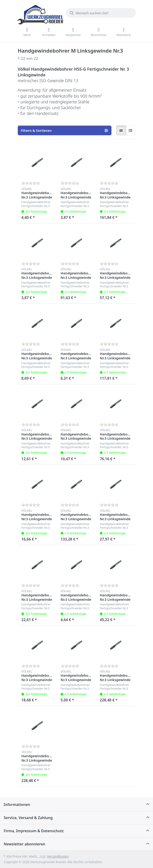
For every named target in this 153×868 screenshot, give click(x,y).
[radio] (121, 130)
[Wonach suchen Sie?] (101, 13)
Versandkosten (58, 856)
